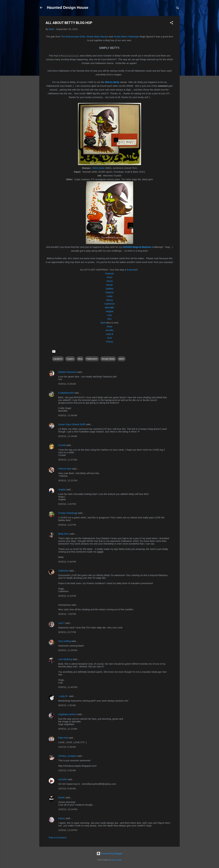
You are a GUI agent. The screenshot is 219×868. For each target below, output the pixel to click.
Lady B (110, 334)
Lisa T (61, 623)
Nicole (109, 285)
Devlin (62, 797)
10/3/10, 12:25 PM (68, 830)
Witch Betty (98, 168)
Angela (110, 311)
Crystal (62, 445)
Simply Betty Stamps (97, 36)
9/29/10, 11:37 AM (68, 460)
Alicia (109, 326)
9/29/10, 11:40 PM (68, 687)
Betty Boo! (64, 534)
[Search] (178, 9)
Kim (109, 319)
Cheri (109, 277)
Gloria (109, 281)
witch (121, 359)
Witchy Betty (112, 82)
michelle (63, 779)
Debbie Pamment (67, 372)
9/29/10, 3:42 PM (67, 504)
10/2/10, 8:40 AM (67, 788)
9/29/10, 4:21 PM (67, 525)
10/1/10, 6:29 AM (67, 747)
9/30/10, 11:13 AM (68, 729)
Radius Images (116, 860)
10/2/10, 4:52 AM (67, 770)
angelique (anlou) (67, 714)
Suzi (109, 338)
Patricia (109, 292)
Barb (103, 323)
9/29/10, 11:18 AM (68, 436)
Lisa (109, 315)
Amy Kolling (64, 641)
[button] (172, 23)
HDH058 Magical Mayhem (137, 247)
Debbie (109, 289)
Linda (110, 296)
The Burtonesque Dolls (73, 36)
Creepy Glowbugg (68, 513)
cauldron (58, 359)
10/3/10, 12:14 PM (68, 809)
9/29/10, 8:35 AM (67, 384)
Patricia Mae (65, 469)
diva (80, 359)
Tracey (109, 342)
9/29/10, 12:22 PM (68, 480)
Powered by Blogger (109, 853)
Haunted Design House (68, 7)
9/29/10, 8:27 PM (67, 632)
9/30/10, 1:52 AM (67, 705)
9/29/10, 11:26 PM (68, 650)
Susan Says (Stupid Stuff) (72, 424)
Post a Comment (58, 837)
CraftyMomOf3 (66, 393)
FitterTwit (63, 738)
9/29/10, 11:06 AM (68, 415)
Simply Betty (108, 359)
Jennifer (109, 330)
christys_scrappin (67, 756)
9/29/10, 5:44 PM (67, 562)
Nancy (110, 300)
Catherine (109, 304)
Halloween (92, 359)
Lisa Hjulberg (65, 659)
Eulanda (131, 270)
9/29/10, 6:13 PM (67, 596)
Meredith (109, 307)
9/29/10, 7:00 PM (67, 614)
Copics (70, 359)
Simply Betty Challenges (126, 36)
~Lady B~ (63, 696)
